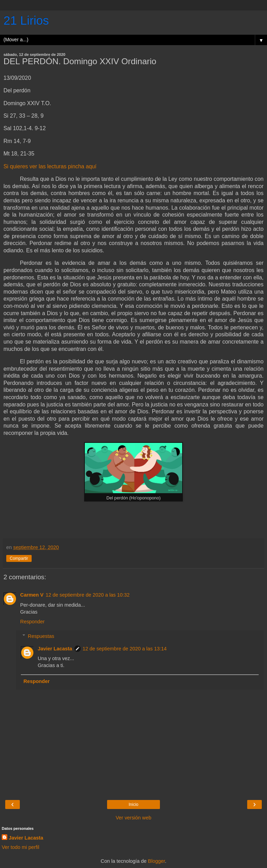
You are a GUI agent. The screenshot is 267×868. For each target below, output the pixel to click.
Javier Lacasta (55, 649)
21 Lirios (26, 20)
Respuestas (41, 636)
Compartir (19, 558)
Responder (32, 622)
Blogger (157, 861)
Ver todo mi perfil (21, 847)
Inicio (133, 804)
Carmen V (32, 595)
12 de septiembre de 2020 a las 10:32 (88, 595)
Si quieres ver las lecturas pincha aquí (50, 166)
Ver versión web (133, 818)
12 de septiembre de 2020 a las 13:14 (125, 649)
